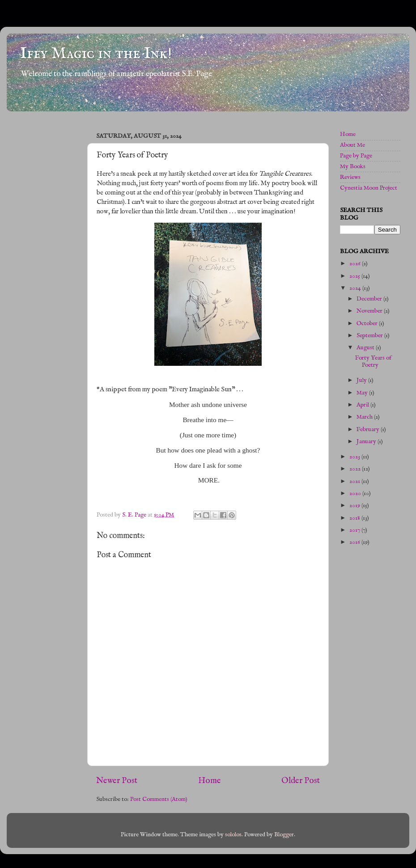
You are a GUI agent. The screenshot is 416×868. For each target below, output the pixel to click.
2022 (356, 469)
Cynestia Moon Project (369, 188)
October (368, 324)
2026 (356, 264)
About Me (352, 145)
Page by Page (356, 156)
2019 (355, 506)
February (369, 430)
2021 (355, 481)
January (367, 442)
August (366, 348)
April (363, 405)
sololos (233, 835)
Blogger (284, 835)
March (365, 417)
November (370, 311)
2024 (356, 288)
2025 (355, 276)
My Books (353, 167)
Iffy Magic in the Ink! (96, 54)
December (370, 299)
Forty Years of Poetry (373, 362)
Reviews (350, 177)
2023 (355, 457)
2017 (355, 530)
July (362, 380)
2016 (355, 542)
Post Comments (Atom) (159, 799)
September (370, 336)
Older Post (301, 781)
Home (210, 781)
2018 (355, 518)
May (363, 393)
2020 (356, 493)
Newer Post (117, 781)
